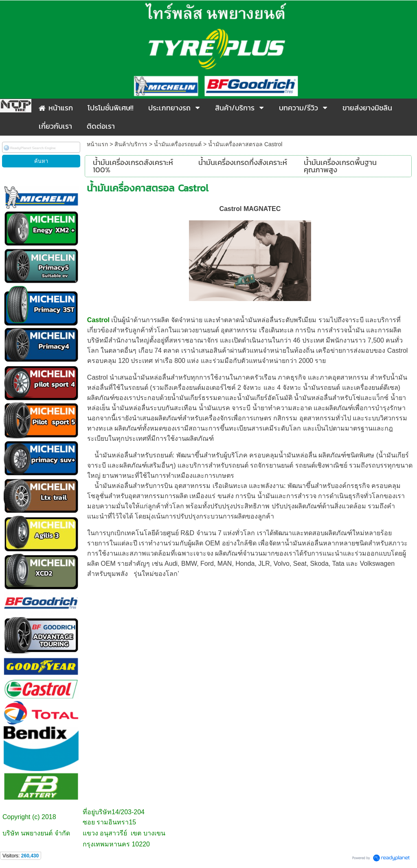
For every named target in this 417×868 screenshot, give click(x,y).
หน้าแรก (97, 144)
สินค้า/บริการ (131, 144)
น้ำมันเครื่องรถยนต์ (178, 144)
